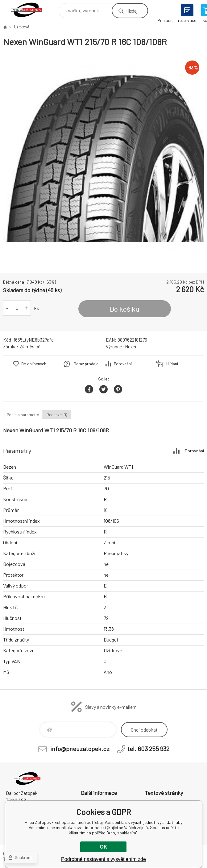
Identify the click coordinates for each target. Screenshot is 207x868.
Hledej (132, 11)
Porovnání (123, 364)
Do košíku (125, 309)
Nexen (131, 347)
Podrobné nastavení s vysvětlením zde (103, 859)
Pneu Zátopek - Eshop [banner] (30, 9)
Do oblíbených (34, 364)
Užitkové (22, 27)
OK (103, 847)
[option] (103, 157)
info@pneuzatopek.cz (80, 749)
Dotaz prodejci (87, 364)
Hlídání (172, 364)
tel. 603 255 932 (148, 749)
